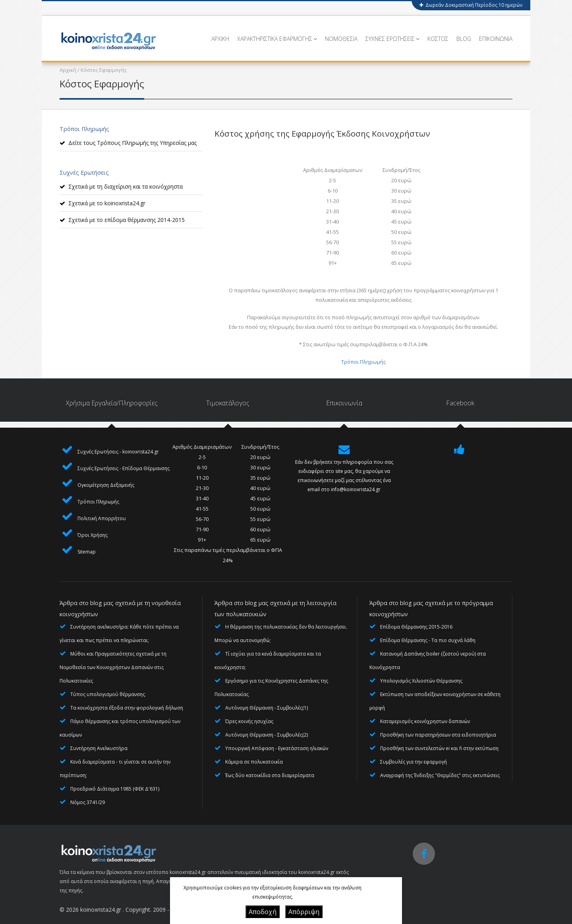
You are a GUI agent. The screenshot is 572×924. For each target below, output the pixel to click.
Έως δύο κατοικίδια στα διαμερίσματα (270, 775)
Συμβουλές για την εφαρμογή (414, 762)
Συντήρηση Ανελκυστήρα (99, 748)
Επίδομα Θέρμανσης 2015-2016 (416, 627)
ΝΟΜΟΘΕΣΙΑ (341, 39)
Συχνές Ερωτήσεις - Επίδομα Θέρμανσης (124, 468)
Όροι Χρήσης (93, 535)
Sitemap (87, 552)
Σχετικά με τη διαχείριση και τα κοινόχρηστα (126, 186)
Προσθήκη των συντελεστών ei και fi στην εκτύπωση (439, 748)
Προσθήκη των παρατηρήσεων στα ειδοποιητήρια (438, 735)
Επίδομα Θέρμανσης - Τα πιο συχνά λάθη (428, 640)
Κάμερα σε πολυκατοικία (254, 762)
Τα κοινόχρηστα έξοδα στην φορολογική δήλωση (127, 708)
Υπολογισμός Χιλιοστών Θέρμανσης (421, 681)
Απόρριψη (304, 912)
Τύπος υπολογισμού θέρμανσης (108, 694)
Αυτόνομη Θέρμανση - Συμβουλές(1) (267, 708)
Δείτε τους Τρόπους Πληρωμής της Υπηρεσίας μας (132, 143)
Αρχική (68, 70)
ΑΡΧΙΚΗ (220, 39)
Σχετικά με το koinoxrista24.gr (107, 203)
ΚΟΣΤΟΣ (438, 39)
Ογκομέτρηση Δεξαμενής (106, 485)
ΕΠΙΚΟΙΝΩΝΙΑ (496, 39)
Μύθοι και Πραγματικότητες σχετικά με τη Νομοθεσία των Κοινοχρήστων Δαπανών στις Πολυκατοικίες (113, 667)
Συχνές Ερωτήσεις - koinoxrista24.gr (118, 452)
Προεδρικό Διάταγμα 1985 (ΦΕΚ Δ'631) (115, 789)
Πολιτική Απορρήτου (102, 518)
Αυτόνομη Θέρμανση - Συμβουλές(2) (267, 735)
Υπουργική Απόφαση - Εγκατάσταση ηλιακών (277, 748)
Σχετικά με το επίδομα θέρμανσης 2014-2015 (127, 220)
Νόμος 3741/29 (88, 802)
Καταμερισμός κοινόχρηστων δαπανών (425, 721)
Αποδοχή (263, 912)
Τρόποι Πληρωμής (363, 362)
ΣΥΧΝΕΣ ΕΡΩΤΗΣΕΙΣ (392, 39)
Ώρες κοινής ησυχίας (249, 721)
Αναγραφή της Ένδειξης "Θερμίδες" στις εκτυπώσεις (440, 775)
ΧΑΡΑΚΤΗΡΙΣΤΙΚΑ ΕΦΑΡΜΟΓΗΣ (277, 39)
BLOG (464, 39)
